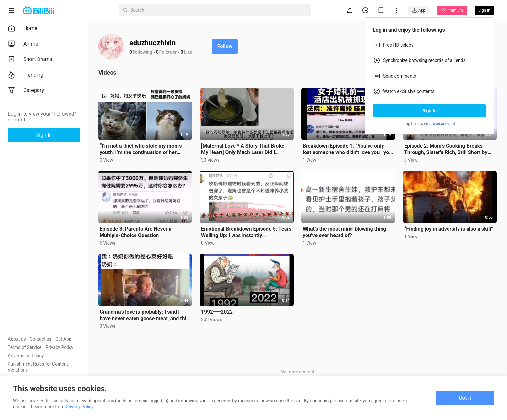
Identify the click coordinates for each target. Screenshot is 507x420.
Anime (23, 44)
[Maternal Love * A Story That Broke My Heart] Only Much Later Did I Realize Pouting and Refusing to (243, 149)
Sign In (429, 111)
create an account (440, 124)
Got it (465, 398)
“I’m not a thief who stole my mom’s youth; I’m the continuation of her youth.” (141, 149)
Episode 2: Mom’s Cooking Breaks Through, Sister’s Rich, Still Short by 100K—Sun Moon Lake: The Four (446, 149)
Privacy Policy (59, 347)
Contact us (41, 339)
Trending (26, 75)
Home (22, 28)
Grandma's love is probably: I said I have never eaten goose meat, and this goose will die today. (144, 315)
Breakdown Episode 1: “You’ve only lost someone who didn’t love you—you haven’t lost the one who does (347, 149)
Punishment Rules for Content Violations (38, 367)
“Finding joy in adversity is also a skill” (449, 229)
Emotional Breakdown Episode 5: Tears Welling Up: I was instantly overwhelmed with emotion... (246, 232)
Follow (225, 46)
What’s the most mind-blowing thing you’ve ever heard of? (344, 232)
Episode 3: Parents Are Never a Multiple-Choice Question (135, 232)
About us (17, 339)
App (419, 10)
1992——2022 (217, 312)
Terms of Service (25, 347)
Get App (63, 339)
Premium (452, 10)
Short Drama (30, 59)
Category (26, 90)
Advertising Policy (26, 356)
